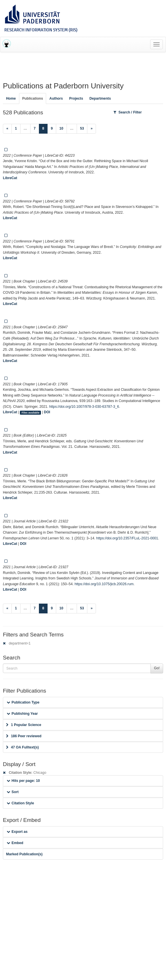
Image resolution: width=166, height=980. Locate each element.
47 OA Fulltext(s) (22, 747)
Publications (33, 98)
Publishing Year (22, 714)
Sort (13, 792)
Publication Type (23, 702)
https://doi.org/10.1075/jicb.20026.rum (104, 584)
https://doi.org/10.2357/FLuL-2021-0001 (127, 538)
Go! (157, 668)
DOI (47, 412)
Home (11, 98)
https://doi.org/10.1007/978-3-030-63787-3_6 (84, 407)
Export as (17, 832)
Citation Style (20, 803)
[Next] (92, 129)
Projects (76, 98)
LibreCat (10, 178)
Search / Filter (128, 112)
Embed (15, 843)
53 (82, 128)
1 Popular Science (24, 725)
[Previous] (7, 129)
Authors (56, 98)
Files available (31, 412)
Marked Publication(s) (24, 854)
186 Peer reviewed (24, 736)
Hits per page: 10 (23, 781)
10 (61, 128)
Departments (100, 98)
